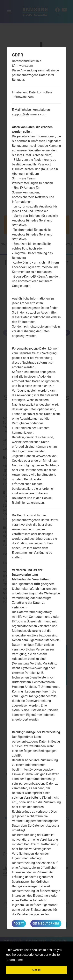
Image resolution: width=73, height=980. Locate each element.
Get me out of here (46, 924)
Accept (19, 924)
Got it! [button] (36, 970)
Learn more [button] (15, 960)
